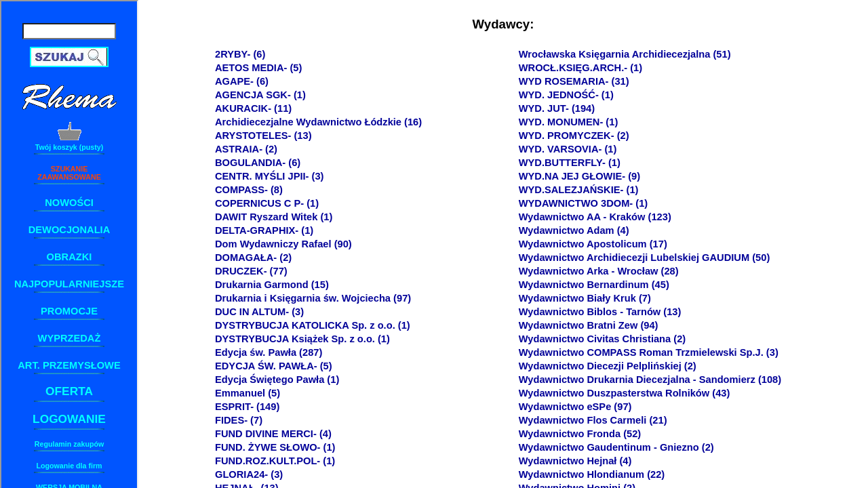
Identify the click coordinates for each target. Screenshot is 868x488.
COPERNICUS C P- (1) (267, 203)
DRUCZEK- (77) (251, 271)
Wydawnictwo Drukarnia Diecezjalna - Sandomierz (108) (650, 380)
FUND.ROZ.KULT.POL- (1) (275, 461)
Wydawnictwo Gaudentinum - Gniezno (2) (616, 447)
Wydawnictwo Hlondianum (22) (592, 474)
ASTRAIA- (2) (246, 149)
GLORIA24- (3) (249, 474)
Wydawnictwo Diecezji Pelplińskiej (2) (608, 366)
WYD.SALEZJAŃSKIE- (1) (579, 190)
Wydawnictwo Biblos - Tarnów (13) (600, 312)
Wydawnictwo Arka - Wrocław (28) (599, 271)
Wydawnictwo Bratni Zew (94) (589, 325)
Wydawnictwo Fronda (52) (580, 434)
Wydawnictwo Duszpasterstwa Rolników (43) (625, 393)
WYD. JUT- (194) (557, 108)
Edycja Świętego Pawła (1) (277, 380)
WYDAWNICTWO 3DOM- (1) (584, 203)
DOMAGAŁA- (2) (253, 258)
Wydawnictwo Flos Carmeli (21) (593, 420)
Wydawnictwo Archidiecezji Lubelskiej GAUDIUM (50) (645, 258)
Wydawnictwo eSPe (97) (575, 407)
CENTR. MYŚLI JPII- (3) (269, 176)
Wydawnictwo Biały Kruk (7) (585, 298)
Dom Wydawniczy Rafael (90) (283, 244)
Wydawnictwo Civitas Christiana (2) (603, 339)
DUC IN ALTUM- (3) (259, 312)
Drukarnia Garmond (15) (272, 285)
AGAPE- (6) (242, 81)
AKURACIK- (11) (253, 108)
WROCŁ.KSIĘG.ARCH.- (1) (580, 68)
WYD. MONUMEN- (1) (569, 122)
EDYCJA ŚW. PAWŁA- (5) (274, 366)
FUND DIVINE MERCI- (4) (273, 434)
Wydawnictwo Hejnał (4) (575, 461)
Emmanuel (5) (248, 393)
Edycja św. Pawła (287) (269, 352)
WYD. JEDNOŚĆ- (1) (566, 95)
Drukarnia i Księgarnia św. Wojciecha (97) (313, 298)
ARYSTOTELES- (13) (263, 136)
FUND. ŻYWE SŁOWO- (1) (275, 447)
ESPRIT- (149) (247, 407)
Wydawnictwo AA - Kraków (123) (595, 217)
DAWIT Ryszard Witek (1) (274, 217)
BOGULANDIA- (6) (258, 163)
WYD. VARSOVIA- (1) (568, 149)
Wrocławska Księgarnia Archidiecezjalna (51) (625, 54)
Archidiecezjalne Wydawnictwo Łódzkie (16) (318, 122)
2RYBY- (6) (240, 54)
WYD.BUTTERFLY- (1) (570, 163)
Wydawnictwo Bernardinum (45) (594, 285)
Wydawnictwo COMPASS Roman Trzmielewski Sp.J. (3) (649, 352)
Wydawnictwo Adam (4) (574, 230)
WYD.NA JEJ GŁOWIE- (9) (579, 176)
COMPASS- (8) (249, 190)
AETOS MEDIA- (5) (258, 68)
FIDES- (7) (239, 420)
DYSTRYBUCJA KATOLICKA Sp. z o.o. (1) (313, 325)
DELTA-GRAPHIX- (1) (264, 230)
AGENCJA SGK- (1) (260, 95)
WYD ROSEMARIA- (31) (574, 81)
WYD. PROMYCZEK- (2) (574, 136)
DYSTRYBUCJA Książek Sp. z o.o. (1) (302, 339)
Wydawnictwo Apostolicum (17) (593, 244)
